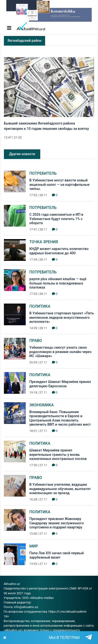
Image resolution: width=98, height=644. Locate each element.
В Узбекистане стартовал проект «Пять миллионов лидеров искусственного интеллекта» (62, 318)
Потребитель (43, 173)
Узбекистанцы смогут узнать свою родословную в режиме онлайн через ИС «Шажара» (60, 352)
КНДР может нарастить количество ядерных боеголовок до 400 (59, 251)
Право (36, 341)
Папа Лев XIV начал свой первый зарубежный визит (57, 555)
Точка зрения (44, 242)
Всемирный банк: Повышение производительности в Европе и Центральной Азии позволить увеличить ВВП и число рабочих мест (60, 418)
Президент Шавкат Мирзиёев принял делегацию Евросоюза (60, 384)
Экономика (41, 405)
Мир (34, 546)
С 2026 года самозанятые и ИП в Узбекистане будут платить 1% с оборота (56, 219)
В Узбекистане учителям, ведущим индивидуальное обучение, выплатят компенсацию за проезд (60, 489)
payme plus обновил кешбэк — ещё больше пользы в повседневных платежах (58, 283)
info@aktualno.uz (26, 607)
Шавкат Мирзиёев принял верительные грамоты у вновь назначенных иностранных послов (58, 455)
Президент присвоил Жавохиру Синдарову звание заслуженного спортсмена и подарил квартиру (57, 523)
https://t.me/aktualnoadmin (68, 612)
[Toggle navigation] (9, 28)
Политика (40, 306)
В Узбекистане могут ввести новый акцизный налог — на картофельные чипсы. (59, 185)
